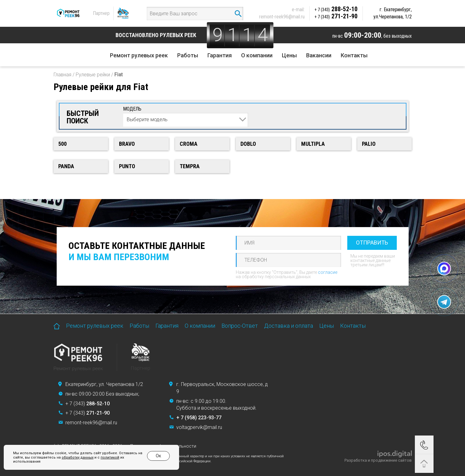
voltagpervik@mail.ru (199, 427)
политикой (110, 457)
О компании (257, 55)
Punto (127, 166)
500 (62, 144)
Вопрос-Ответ (240, 326)
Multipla (313, 144)
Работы (188, 55)
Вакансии (319, 55)
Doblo (248, 144)
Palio (369, 144)
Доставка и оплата (289, 326)
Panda (66, 166)
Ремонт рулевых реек (139, 55)
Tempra (190, 166)
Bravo (127, 144)
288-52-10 (336, 9)
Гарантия (220, 55)
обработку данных (78, 457)
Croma (189, 144)
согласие (328, 272)
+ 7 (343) (88, 404)
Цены (289, 55)
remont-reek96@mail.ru (282, 17)
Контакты (354, 55)
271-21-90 (336, 16)
